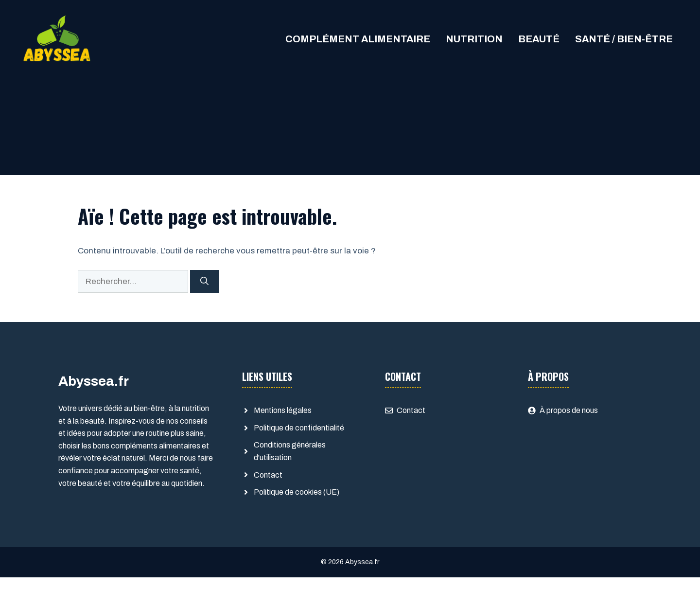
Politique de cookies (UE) (297, 492)
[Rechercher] (204, 282)
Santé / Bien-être (624, 39)
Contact (268, 475)
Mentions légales (283, 410)
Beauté (539, 39)
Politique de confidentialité (299, 428)
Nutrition (474, 39)
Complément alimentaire (358, 39)
